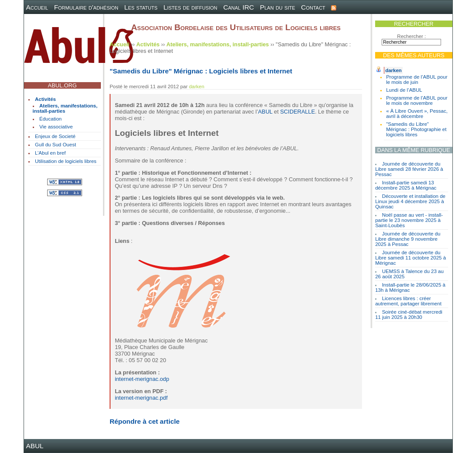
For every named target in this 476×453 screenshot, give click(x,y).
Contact (313, 7)
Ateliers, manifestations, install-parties (65, 108)
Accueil (37, 7)
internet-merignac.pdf (141, 398)
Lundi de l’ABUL (404, 90)
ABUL (265, 112)
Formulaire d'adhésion (86, 7)
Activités (45, 99)
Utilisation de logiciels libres (66, 161)
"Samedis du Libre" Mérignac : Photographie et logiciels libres (416, 129)
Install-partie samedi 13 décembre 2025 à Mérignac (406, 185)
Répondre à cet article (145, 421)
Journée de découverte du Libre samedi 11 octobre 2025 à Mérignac (410, 258)
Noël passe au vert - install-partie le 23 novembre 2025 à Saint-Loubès (409, 220)
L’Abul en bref (50, 153)
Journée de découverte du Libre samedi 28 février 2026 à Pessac (409, 169)
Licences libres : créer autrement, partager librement (408, 301)
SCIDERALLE (298, 112)
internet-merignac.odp (142, 379)
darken (393, 70)
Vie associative (56, 127)
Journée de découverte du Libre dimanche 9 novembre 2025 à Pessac (408, 239)
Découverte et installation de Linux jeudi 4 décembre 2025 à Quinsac (410, 201)
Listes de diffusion (190, 7)
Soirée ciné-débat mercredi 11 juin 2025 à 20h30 (409, 315)
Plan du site (278, 7)
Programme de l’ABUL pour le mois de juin (417, 80)
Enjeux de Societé (55, 136)
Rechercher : (411, 36)
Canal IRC (239, 7)
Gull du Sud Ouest (55, 145)
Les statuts (141, 7)
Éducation (50, 119)
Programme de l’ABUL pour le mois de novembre (417, 100)
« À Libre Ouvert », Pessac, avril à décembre (417, 114)
